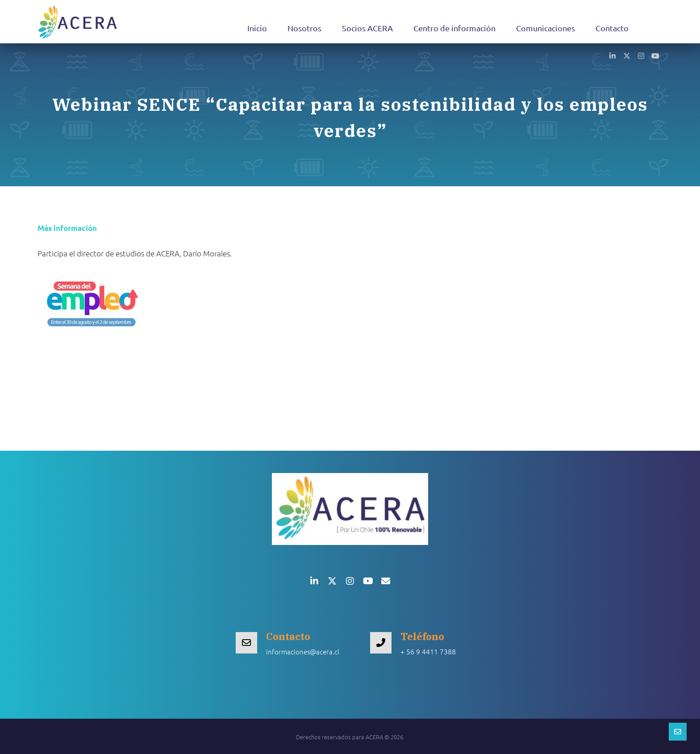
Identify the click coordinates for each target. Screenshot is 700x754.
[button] (612, 55)
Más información (67, 228)
